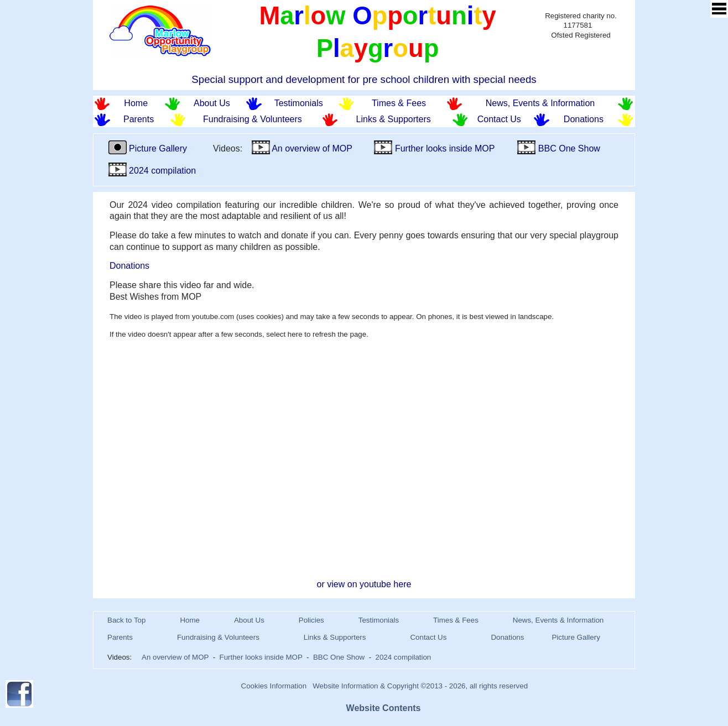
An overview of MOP (302, 148)
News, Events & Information (540, 103)
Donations (584, 119)
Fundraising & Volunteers (253, 119)
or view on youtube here (364, 584)
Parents (139, 119)
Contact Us (499, 119)
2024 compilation (152, 171)
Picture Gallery (149, 148)
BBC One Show (559, 148)
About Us (212, 103)
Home (136, 103)
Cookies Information (274, 686)
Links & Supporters (394, 119)
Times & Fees (399, 103)
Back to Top (126, 620)
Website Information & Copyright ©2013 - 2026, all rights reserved (420, 686)
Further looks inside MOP (434, 148)
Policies (311, 620)
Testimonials (299, 103)
